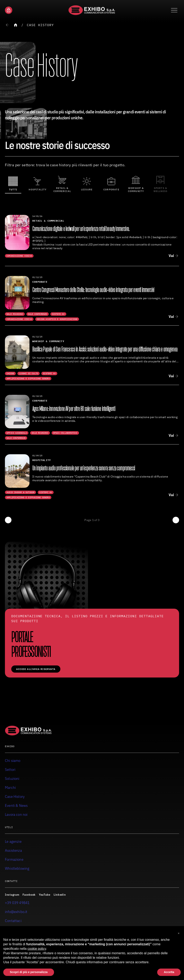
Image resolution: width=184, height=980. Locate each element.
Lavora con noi (16, 814)
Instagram (12, 895)
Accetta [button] (169, 972)
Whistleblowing (17, 868)
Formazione (14, 859)
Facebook (29, 895)
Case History (40, 25)
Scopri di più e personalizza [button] (29, 972)
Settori (10, 770)
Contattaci (13, 921)
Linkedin (60, 895)
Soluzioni (12, 779)
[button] (179, 933)
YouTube (45, 895)
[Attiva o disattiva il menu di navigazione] (174, 10)
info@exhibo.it (16, 912)
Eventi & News (16, 805)
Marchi (10, 787)
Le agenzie (13, 841)
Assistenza (13, 850)
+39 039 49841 (17, 903)
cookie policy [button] (37, 949)
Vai (171, 256)
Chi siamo (13, 761)
